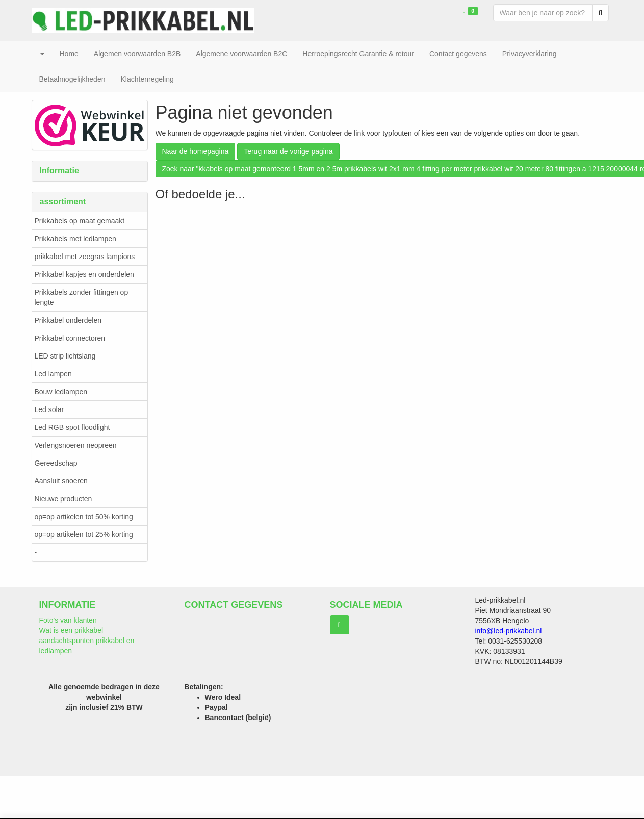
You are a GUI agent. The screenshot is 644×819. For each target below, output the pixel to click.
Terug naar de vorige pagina (288, 151)
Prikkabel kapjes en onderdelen (84, 274)
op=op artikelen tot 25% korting (84, 534)
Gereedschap (56, 463)
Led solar (49, 410)
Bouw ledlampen (61, 392)
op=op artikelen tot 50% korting (84, 517)
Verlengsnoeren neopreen (76, 445)
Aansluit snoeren (61, 481)
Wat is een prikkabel (71, 630)
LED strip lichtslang (65, 356)
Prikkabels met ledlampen (75, 239)
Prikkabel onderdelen (68, 320)
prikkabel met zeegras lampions (85, 257)
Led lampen (53, 374)
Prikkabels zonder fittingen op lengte (82, 297)
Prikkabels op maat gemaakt (80, 221)
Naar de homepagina (196, 151)
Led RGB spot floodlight (72, 427)
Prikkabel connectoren (70, 338)
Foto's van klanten (68, 620)
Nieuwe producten (63, 499)
